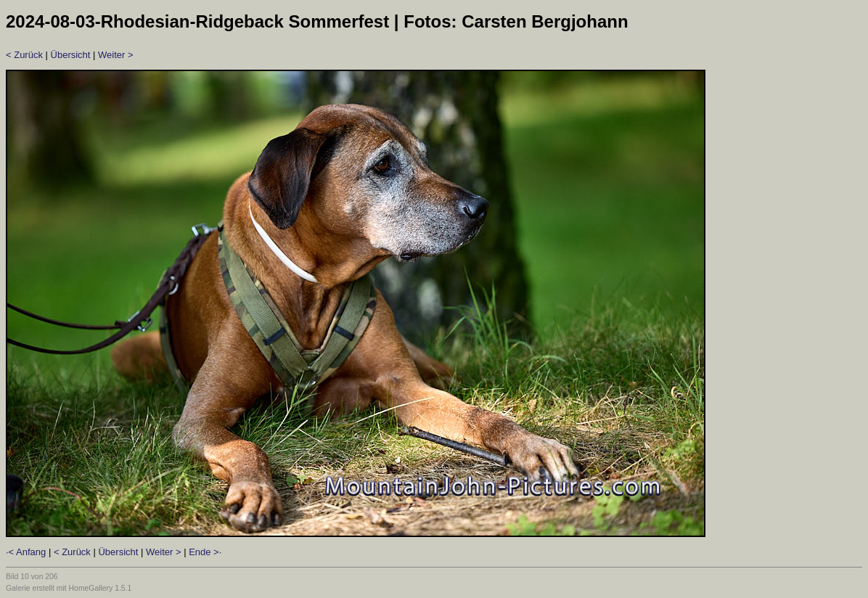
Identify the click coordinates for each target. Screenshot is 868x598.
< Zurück (24, 55)
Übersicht (71, 55)
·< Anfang (26, 552)
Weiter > (116, 55)
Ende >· (205, 552)
